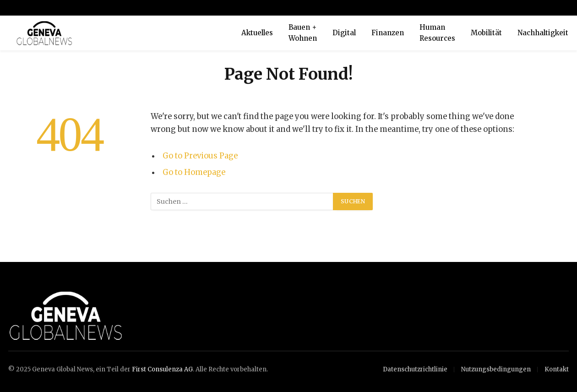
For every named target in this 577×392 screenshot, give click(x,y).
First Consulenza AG (162, 369)
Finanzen (388, 33)
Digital (344, 33)
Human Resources (437, 33)
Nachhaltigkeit (543, 33)
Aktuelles (257, 33)
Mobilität (486, 33)
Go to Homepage (194, 172)
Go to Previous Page (200, 156)
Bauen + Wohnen (303, 33)
